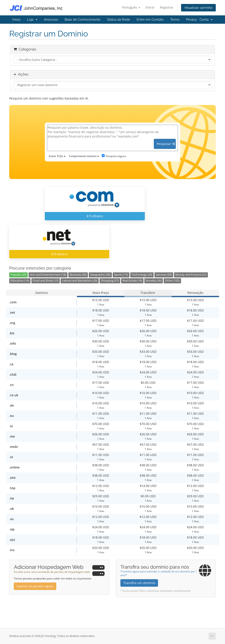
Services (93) (164, 275)
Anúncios (51, 20)
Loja (32, 20)
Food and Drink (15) (46, 281)
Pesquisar (166, 144)
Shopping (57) (110, 281)
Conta (206, 20)
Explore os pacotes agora (35, 586)
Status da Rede (119, 20)
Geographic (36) (100, 275)
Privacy (191, 20)
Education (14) (20, 281)
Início (16, 20)
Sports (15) (121, 275)
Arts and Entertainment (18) (48, 275)
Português (131, 7)
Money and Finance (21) (191, 275)
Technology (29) (142, 275)
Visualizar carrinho (198, 8)
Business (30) (78, 275)
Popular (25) (18, 275)
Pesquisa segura (114, 156)
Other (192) (172, 281)
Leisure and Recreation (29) (80, 281)
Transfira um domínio (139, 583)
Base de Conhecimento (83, 20)
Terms (175, 20)
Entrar (150, 7)
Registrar (167, 7)
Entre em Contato (150, 20)
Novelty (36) (154, 281)
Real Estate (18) (132, 281)
